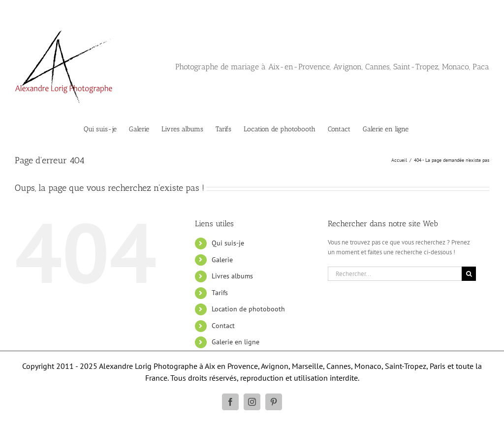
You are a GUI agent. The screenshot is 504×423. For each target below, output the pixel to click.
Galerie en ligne (236, 342)
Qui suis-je (228, 243)
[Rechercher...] (395, 274)
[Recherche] (469, 274)
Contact (223, 326)
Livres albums (232, 276)
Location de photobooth (248, 309)
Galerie (222, 260)
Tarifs (220, 293)
